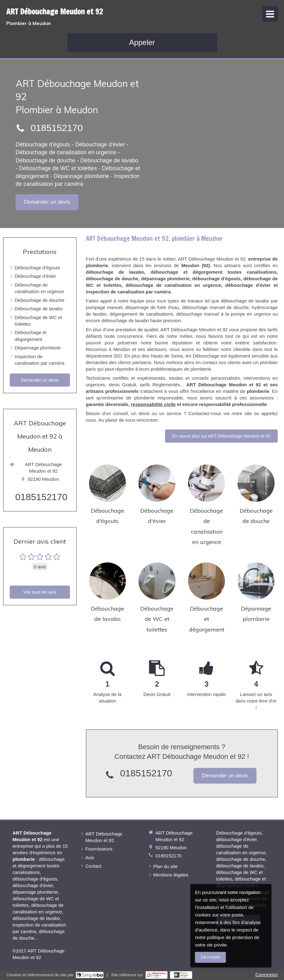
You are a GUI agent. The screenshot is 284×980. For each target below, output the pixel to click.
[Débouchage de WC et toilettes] (157, 581)
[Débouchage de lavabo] (108, 581)
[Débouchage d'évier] (157, 483)
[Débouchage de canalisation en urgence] (207, 483)
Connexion (267, 975)
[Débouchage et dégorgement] (207, 581)
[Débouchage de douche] (256, 483)
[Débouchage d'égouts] (108, 483)
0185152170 (57, 128)
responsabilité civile (153, 404)
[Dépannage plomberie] (256, 581)
